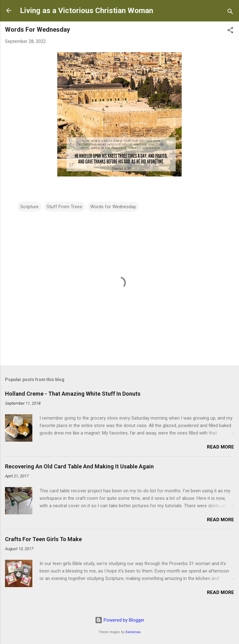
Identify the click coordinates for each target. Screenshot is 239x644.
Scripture (29, 207)
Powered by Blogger (120, 620)
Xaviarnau (133, 632)
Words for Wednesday (113, 207)
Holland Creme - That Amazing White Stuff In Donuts (73, 394)
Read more (220, 447)
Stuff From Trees (64, 207)
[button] (230, 31)
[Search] (230, 13)
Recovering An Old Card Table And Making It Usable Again (79, 466)
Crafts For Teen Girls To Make (43, 539)
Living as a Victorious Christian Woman (87, 11)
